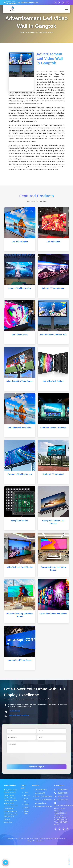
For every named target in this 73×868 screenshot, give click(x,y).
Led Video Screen (20, 335)
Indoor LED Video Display (20, 288)
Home (22, 32)
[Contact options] (6, 862)
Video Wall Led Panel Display (20, 567)
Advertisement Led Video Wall (53, 335)
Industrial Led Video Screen (20, 660)
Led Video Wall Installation (20, 428)
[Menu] (67, 9)
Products (27, 796)
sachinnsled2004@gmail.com (29, 2)
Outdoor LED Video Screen (20, 474)
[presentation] (21, 758)
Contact (26, 804)
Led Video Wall (53, 242)
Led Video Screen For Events (53, 428)
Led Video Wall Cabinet (53, 381)
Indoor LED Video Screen (53, 288)
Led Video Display (20, 242)
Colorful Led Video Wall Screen (53, 614)
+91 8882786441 (63, 793)
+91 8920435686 (63, 796)
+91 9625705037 (63, 800)
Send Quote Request (36, 767)
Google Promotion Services (36, 841)
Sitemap (27, 808)
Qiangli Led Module (20, 521)
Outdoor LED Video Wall (53, 474)
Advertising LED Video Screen (20, 381)
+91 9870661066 (11, 3)
